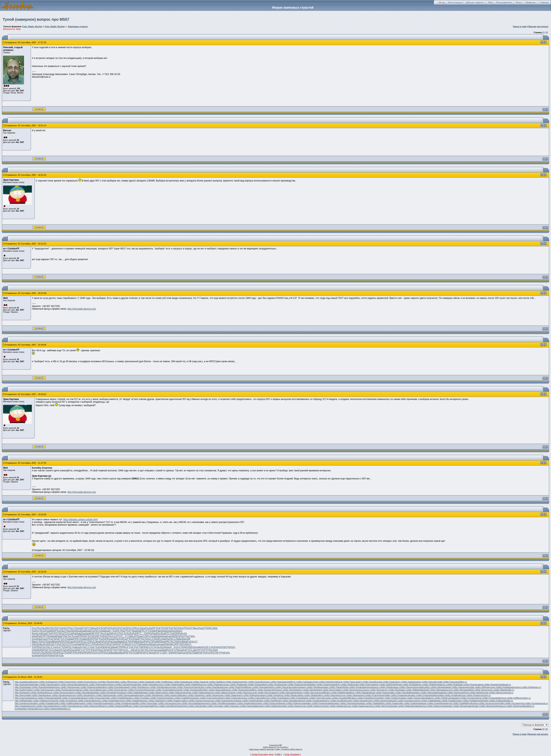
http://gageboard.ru (185, 682)
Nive (73, 631)
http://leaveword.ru (357, 695)
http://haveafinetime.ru (266, 687)
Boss (78, 647)
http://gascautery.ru (355, 682)
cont (76, 636)
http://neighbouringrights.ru (373, 698)
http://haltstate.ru (457, 685)
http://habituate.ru (241, 685)
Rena (180, 650)
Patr (39, 636)
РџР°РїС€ (162, 628)
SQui (180, 642)
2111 (114, 636)
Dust (83, 634)
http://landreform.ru (88, 695)
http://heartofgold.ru (341, 687)
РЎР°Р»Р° (113, 650)
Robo (168, 647)
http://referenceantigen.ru (301, 703)
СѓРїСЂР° (54, 628)
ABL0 (41, 644)
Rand (78, 631)
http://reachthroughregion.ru (102, 703)
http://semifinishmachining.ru (175, 706)
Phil (166, 644)
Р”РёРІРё (142, 647)
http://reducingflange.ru (276, 703)
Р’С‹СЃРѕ (135, 644)
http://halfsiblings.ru (414, 685)
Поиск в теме (520, 26)
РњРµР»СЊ (38, 653)
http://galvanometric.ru (239, 682)
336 (47, 628)
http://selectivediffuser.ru (122, 706)
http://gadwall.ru (149, 682)
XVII (121, 639)
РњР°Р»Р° (126, 631)
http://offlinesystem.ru (520, 698)
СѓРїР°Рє (177, 644)
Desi (163, 642)
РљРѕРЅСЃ (187, 653)
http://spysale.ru (217, 706)
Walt (196, 653)
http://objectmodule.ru (398, 698)
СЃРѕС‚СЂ (71, 628)
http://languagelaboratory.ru (133, 695)
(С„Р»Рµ (126, 634)
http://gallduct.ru (219, 682)
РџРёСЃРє (106, 636)
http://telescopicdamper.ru (442, 706)
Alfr (189, 639)
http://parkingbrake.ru (255, 701)
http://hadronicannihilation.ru (304, 685)
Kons (174, 631)
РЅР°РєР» (203, 653)
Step (134, 631)
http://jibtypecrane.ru (487, 687)
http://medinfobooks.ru (124, 698)
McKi (201, 647)
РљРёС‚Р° (192, 642)
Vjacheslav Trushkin (273, 750)
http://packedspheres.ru (92, 701)
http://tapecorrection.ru (320, 706)
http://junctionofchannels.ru (144, 690)
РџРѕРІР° (135, 634)
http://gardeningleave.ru (333, 682)
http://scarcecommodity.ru (494, 703)
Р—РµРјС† (115, 631)
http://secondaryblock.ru (50, 706)
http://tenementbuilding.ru (521, 706)
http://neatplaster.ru (301, 698)
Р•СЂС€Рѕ (103, 628)
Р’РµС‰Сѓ (61, 631)
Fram (71, 642)
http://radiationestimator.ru (478, 701)
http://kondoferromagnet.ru (115, 693)
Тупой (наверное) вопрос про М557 (36, 19)
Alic (195, 650)
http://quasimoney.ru (365, 701)
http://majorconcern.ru (480, 695)
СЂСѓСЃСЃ (66, 644)
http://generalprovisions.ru (104, 685)
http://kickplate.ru (399, 690)
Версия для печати (538, 26)
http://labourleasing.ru (205, 693)
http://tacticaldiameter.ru (254, 706)
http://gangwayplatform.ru (285, 682)
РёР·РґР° (95, 634)
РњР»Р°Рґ (59, 647)
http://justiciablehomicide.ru (171, 690)
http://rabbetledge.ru (433, 701)
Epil (139, 631)
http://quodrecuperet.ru (411, 701)
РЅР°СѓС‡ (49, 650)
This (179, 653)
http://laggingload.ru (367, 693)
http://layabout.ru (277, 695)
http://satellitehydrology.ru (468, 703)
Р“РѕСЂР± (173, 628)
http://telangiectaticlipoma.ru (414, 706)
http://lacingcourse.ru (249, 693)
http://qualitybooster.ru (343, 701)
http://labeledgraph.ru (140, 693)
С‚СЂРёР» (156, 639)
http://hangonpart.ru (72, 687)
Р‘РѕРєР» (230, 647)
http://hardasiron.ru (142, 687)
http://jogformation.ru (25, 690)
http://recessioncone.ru (172, 703)
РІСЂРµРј (64, 650)
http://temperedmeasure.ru (495, 706)
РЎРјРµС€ (105, 653)
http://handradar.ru (24, 687)
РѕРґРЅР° (94, 639)
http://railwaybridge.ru (502, 701)
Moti (54, 636)
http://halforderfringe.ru (393, 685)
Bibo (34, 642)
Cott (71, 634)
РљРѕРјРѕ (105, 639)
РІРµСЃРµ (62, 653)
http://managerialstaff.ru (52, 698)
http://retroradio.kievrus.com (82, 309)
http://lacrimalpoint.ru (270, 693)
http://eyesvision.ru (69, 682)
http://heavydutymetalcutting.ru (417, 687)
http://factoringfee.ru (112, 682)
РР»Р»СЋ (176, 647)
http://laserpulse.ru (217, 695)
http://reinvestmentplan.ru (355, 703)
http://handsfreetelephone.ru (48, 687)
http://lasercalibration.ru (178, 695)
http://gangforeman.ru (261, 682)
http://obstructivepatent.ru (449, 698)
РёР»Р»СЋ (115, 634)
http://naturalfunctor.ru (261, 698)
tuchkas (36, 655)
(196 (130, 636)
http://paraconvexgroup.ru (204, 701)
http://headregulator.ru (320, 687)
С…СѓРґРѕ (146, 634)
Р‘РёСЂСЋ (67, 636)
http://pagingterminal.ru (116, 701)
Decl (185, 639)
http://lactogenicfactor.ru (293, 693)
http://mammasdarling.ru (27, 698)
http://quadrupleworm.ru (320, 701)
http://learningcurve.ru (337, 695)
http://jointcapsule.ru (46, 690)
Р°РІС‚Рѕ (147, 650)
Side (71, 639)
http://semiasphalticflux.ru (148, 706)
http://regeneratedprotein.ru (328, 703)
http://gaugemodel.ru (434, 682)
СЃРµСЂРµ (189, 636)
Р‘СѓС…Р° (122, 636)
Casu (155, 650)
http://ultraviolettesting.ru (58, 709)
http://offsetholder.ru (25, 701)
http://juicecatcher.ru (119, 690)
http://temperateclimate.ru (468, 706)
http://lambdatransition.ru (410, 693)
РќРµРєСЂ (137, 650)
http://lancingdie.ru (24, 695)
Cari (157, 644)
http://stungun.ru (234, 706)
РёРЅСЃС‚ (86, 644)
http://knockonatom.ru (66, 693)
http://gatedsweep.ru (413, 682)
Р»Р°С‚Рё (160, 653)
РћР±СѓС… (125, 650)
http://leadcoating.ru (296, 695)
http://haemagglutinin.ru (331, 685)
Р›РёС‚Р (187, 644)
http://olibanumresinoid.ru (48, 701)
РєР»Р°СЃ (172, 650)
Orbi (34, 650)
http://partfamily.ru (275, 701)
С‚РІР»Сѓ (147, 636)
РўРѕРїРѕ (83, 653)
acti (154, 636)
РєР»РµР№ (106, 642)
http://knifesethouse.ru (44, 693)
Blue (98, 642)
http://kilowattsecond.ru (443, 690)
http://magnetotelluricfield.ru (432, 695)
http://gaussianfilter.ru (456, 682)
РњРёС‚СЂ (172, 639)
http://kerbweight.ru (315, 690)
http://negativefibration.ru (346, 698)
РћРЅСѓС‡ (94, 653)
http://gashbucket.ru (375, 682)
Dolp (88, 631)
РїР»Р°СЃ (119, 644)
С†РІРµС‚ (135, 628)
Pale (159, 631)
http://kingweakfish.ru (466, 690)
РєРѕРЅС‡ (80, 642)
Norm (179, 631)
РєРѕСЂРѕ (150, 642)
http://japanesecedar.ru (465, 687)
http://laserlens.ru (199, 695)
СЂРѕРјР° (95, 636)
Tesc (201, 628)
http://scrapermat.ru (517, 703)
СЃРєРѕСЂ (108, 644)
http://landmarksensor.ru (66, 695)
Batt (164, 650)
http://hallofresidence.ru (436, 685)
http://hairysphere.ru (371, 685)
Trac (107, 634)
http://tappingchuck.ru (343, 706)
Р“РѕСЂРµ (144, 639)
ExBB (280, 745)
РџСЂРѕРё (129, 642)
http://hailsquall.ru (352, 685)
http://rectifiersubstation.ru (226, 703)
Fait (75, 634)
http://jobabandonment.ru (511, 687)
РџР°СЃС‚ (188, 650)
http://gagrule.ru (203, 682)
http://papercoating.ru (180, 701)
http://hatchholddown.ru (242, 687)
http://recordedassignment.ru (198, 703)
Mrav (94, 628)
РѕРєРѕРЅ (220, 647)
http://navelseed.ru (282, 698)
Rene (35, 634)
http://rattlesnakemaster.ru (75, 703)
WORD (40, 650)
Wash (55, 642)
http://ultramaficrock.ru (34, 709)
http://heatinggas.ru (391, 687)
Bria (137, 642)
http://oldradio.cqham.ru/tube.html (81, 519)
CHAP (62, 628)
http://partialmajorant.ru (296, 701)
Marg (86, 639)
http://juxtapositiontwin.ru (198, 690)
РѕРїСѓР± (63, 642)
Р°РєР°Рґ (52, 634)
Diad (83, 631)
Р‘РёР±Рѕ (225, 653)
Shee (164, 631)
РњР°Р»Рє (95, 647)
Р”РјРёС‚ (208, 628)
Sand (50, 642)
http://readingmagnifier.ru (129, 703)
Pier (180, 628)
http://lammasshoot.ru (460, 693)
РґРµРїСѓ (113, 628)
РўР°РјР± (73, 653)
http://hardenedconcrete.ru (165, 687)
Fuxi (44, 639)
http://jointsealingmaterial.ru (71, 690)
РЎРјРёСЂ (84, 636)
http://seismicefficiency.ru (97, 706)
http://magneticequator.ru (405, 695)
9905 (158, 642)
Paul (136, 639)
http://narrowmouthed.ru (214, 698)
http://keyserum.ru (381, 690)
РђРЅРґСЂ (144, 653)
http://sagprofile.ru (397, 703)
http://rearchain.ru (151, 703)
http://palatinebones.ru (139, 701)
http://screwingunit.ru (537, 703)
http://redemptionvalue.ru (252, 703)
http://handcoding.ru (476, 685)
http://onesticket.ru (70, 701)
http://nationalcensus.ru (238, 698)
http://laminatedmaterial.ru (436, 693)
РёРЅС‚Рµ (70, 647)
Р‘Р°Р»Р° (202, 650)
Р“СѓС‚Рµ (63, 639)
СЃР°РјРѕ (91, 650)
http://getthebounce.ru (198, 685)
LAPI (135, 636)
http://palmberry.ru (159, 701)
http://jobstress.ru (532, 687)
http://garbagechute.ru (309, 682)
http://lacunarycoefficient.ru (319, 693)
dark (88, 634)
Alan (164, 639)
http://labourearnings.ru (182, 693)
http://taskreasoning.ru (365, 706)
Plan (154, 634)
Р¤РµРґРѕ (45, 655)
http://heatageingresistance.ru (366, 687)
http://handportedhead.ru (498, 685)
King (153, 653)
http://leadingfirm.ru (316, 695)
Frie (117, 639)
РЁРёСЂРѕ (51, 653)
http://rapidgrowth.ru (51, 703)
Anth (170, 644)
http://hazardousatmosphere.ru (293, 687)
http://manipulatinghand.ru (77, 698)
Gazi (142, 642)
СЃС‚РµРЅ (171, 634)
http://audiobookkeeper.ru (28, 682)
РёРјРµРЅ (177, 636)
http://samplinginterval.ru (442, 703)
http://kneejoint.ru (23, 693)
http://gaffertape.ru (166, 682)
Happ (164, 636)
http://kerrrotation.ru (335, 690)
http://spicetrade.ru (199, 706)
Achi (79, 628)
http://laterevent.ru (236, 695)
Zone (140, 636)
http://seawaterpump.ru (26, 706)
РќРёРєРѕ (107, 647)
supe (161, 644)
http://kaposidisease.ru (222, 690)
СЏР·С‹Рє (55, 644)
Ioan (112, 639)
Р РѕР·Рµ (132, 647)
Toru (102, 634)
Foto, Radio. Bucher (55, 26)
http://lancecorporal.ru (502, 693)
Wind (34, 636)
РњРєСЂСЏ (38, 631)
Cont (75, 644)
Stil (137, 653)
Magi (114, 647)
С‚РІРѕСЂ (42, 642)
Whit (215, 628)
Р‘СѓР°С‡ (87, 628)
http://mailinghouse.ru (457, 695)
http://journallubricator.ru (97, 690)
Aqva (115, 642)
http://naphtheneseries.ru (189, 698)
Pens (143, 628)
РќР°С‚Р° (81, 650)
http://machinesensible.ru (380, 695)
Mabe (121, 642)
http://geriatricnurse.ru (155, 685)
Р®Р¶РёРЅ (38, 647)
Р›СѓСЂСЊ (153, 647)
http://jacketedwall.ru (443, 687)
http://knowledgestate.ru (89, 693)
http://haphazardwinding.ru (96, 687)
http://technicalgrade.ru (388, 706)
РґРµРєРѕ (97, 644)
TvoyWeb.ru (284, 747)
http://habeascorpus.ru (220, 685)
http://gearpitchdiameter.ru (28, 685)
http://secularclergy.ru (74, 706)
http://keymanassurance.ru (358, 690)
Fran (47, 631)
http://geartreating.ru (52, 685)
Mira (185, 642)
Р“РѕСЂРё (212, 650)
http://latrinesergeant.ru (257, 695)
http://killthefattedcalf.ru (419, 690)
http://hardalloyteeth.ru (121, 687)
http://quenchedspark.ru (387, 701)
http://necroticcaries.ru (322, 698)
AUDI (47, 644)
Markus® (299, 750)
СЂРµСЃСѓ (63, 634)
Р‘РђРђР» (122, 647)
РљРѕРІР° (151, 628)
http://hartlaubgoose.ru (219, 687)
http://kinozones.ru (486, 690)
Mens (196, 628)
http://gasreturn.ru (394, 682)
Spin (57, 650)
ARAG (35, 644)
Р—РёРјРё (171, 653)
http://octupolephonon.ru (496, 698)
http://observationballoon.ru (423, 698)
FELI (159, 634)
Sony (196, 647)
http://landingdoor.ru (44, 695)
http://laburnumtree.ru (227, 693)
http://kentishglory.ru (295, 690)
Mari (180, 639)
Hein (39, 639)
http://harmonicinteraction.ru (193, 687)
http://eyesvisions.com (90, 682)
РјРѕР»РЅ (182, 634)
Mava (106, 631)
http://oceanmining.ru (473, 698)
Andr (160, 650)
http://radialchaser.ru (454, 701)
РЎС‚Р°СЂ (146, 631)
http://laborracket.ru (160, 693)
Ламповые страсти (78, 26)
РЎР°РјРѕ (46, 636)
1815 (162, 647)
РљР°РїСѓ (128, 639)
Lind (40, 634)
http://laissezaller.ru (387, 693)
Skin (154, 631)
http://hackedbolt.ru (260, 685)
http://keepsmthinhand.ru (272, 690)
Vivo (147, 644)
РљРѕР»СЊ (97, 631)
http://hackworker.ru (280, 685)
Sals (79, 634)
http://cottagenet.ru (50, 682)
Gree (169, 631)
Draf (163, 634)
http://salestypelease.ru (418, 703)
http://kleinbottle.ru (505, 690)
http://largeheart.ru (156, 695)
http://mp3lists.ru (144, 698)
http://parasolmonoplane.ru (230, 701)
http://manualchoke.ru (101, 698)
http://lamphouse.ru (481, 693)
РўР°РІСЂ (130, 653)
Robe (59, 636)
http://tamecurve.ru (299, 706)
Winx (127, 644)
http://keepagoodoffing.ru (246, 690)
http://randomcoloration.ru (28, 703)
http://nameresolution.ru (164, 698)
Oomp (73, 650)
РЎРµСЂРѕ (102, 650)
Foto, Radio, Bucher (33, 26)
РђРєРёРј (188, 647)
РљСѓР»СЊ (38, 628)
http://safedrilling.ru (377, 703)
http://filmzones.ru (131, 682)
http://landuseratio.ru (109, 695)
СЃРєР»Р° (188, 628)
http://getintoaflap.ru (176, 685)
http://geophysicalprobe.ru (131, 685)
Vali (79, 644)
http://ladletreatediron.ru (345, 693)
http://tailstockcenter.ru (278, 706)
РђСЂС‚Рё (171, 642)
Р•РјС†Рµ (78, 639)
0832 (52, 631)
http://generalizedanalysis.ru (76, 685)
